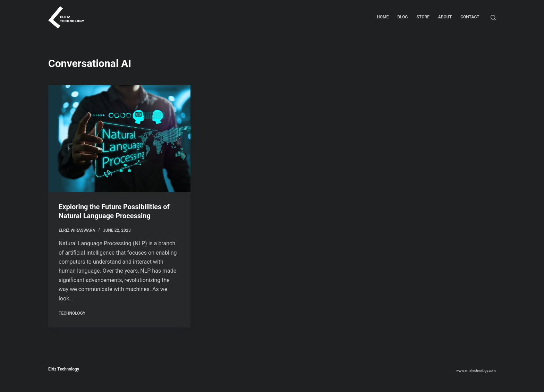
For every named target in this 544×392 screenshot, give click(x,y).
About (445, 17)
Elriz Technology (64, 369)
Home (383, 17)
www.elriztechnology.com (476, 371)
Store (423, 17)
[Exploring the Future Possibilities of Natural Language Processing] (119, 138)
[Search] (493, 18)
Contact (470, 17)
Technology (72, 313)
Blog (402, 17)
